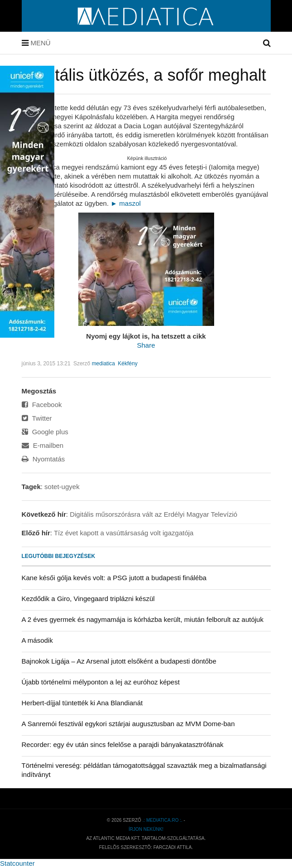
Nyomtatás (43, 459)
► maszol (126, 203)
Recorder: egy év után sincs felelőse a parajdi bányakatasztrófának (123, 744)
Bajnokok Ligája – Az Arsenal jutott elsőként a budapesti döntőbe (119, 661)
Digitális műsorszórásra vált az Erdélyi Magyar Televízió (153, 514)
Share (146, 345)
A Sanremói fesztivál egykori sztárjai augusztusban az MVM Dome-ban (128, 724)
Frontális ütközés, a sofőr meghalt (144, 75)
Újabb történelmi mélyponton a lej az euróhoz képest (101, 682)
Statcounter (17, 863)
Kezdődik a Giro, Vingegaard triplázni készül (88, 599)
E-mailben (43, 445)
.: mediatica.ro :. (163, 820)
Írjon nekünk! (146, 829)
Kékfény (127, 364)
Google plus (45, 432)
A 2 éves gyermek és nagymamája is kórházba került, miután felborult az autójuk (143, 619)
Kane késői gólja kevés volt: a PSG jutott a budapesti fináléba (114, 578)
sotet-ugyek (62, 487)
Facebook (42, 405)
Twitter (37, 418)
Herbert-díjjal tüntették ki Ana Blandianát (82, 703)
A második (37, 640)
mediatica (103, 364)
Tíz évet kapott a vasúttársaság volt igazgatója (124, 533)
